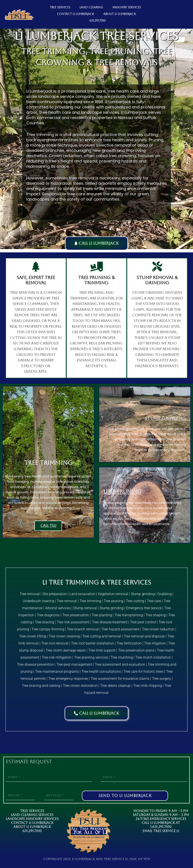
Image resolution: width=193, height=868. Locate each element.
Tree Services (32, 811)
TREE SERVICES (60, 7)
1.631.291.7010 (161, 827)
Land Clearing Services (32, 815)
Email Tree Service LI (161, 831)
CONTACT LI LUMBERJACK (76, 14)
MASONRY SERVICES (127, 7)
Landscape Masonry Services (32, 819)
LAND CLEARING (91, 7)
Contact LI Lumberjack (32, 823)
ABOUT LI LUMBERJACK (120, 14)
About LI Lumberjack (32, 827)
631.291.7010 (97, 21)
